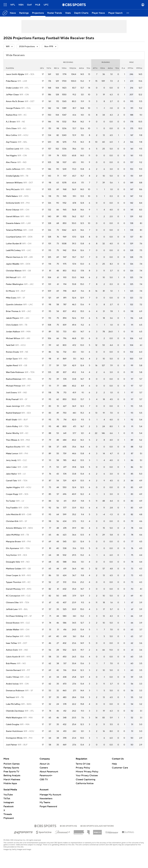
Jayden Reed (12, 366)
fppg (139, 68)
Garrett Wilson (13, 217)
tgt (49, 68)
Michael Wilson (13, 338)
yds (64, 68)
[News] (13, 13)
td (88, 68)
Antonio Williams (14, 528)
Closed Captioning (85, 780)
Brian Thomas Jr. (13, 311)
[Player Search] (115, 13)
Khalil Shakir (12, 420)
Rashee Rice (12, 115)
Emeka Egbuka (13, 176)
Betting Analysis (12, 775)
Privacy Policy (83, 768)
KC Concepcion (13, 596)
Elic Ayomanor (13, 548)
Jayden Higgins (13, 487)
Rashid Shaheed (13, 413)
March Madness (12, 780)
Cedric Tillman (13, 677)
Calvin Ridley (12, 427)
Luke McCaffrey (13, 704)
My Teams (45, 802)
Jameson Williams (14, 183)
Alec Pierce (11, 162)
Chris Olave (11, 129)
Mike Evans (11, 298)
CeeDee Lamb (13, 149)
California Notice (85, 783)
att (95, 68)
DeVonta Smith (13, 203)
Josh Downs (11, 393)
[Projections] (38, 13)
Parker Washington (15, 284)
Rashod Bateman (14, 379)
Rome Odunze (13, 210)
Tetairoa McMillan (14, 230)
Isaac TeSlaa (11, 643)
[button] (128, 13)
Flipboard (9, 818)
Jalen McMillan (13, 535)
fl (123, 68)
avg (81, 68)
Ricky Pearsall (12, 399)
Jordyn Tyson (12, 359)
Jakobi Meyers (13, 318)
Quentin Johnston (14, 305)
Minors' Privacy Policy (87, 772)
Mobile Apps (10, 783)
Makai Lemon (12, 454)
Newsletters (46, 799)
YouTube (8, 795)
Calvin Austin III (13, 657)
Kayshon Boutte (13, 447)
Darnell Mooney (13, 589)
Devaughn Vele (13, 562)
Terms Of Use (83, 764)
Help (114, 764)
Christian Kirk (12, 521)
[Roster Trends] (55, 13)
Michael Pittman (13, 386)
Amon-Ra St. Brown (15, 101)
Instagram (9, 802)
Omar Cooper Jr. (13, 575)
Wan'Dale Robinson (15, 372)
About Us (45, 764)
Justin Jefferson (13, 169)
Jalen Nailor (11, 474)
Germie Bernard (13, 670)
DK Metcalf (11, 278)
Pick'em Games (11, 764)
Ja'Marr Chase (12, 95)
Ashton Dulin (12, 650)
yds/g (73, 68)
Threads (8, 814)
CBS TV (44, 780)
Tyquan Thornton (14, 582)
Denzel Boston (13, 623)
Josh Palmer (11, 745)
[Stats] (68, 13)
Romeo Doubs (12, 352)
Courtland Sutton (14, 237)
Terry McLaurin (13, 189)
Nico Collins (11, 135)
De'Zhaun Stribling (15, 616)
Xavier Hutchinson (14, 731)
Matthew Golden (14, 569)
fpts (130, 68)
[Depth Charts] (81, 13)
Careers (44, 768)
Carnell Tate (11, 481)
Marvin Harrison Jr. (14, 257)
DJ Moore (10, 291)
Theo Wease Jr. (13, 440)
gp (42, 68)
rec (56, 68)
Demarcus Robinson (15, 691)
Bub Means (11, 664)
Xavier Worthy (13, 433)
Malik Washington (14, 718)
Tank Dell (10, 345)
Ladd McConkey (13, 250)
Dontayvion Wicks (14, 738)
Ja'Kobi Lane (12, 609)
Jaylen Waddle (13, 264)
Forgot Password (48, 806)
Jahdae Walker (13, 630)
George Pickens (13, 108)
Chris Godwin (12, 325)
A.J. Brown (11, 122)
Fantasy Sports (11, 768)
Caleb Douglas (13, 724)
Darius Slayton (13, 636)
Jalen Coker (11, 467)
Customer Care (120, 768)
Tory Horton (11, 555)
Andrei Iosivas (12, 684)
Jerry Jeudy (11, 460)
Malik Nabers (12, 196)
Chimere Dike (12, 603)
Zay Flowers (11, 142)
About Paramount (49, 772)
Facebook (9, 806)
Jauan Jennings (13, 406)
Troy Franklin (12, 508)
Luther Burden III (14, 244)
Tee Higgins (11, 156)
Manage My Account (50, 795)
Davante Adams (13, 223)
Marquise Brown (13, 542)
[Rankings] (24, 13)
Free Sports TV (11, 772)
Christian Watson (14, 271)
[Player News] (98, 13)
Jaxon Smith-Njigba (15, 74)
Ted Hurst (10, 697)
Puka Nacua (11, 81)
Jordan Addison (13, 332)
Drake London (12, 88)
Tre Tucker (11, 501)
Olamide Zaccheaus (15, 711)
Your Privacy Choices (87, 775)
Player (10, 68)
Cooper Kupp (12, 494)
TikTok (7, 799)
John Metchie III (13, 515)
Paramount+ (46, 775)
